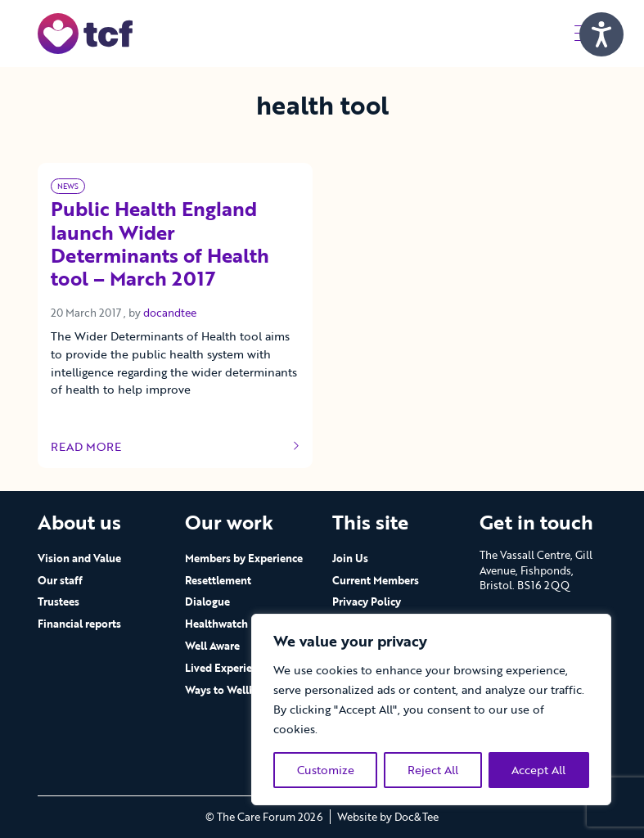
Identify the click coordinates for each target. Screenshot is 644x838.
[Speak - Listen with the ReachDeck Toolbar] (601, 34)
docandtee (170, 313)
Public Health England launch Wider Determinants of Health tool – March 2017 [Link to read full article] (160, 245)
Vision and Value (79, 558)
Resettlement (218, 580)
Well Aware (212, 646)
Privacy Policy (367, 601)
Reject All (433, 770)
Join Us (350, 558)
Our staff (60, 580)
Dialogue (207, 601)
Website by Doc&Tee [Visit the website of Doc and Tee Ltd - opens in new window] (388, 817)
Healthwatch (216, 624)
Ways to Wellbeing (231, 690)
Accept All (538, 770)
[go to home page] (85, 32)
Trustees (59, 601)
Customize (326, 770)
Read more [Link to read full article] (175, 447)
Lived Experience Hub (239, 668)
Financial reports (79, 624)
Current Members (376, 580)
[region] (431, 710)
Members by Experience (244, 558)
